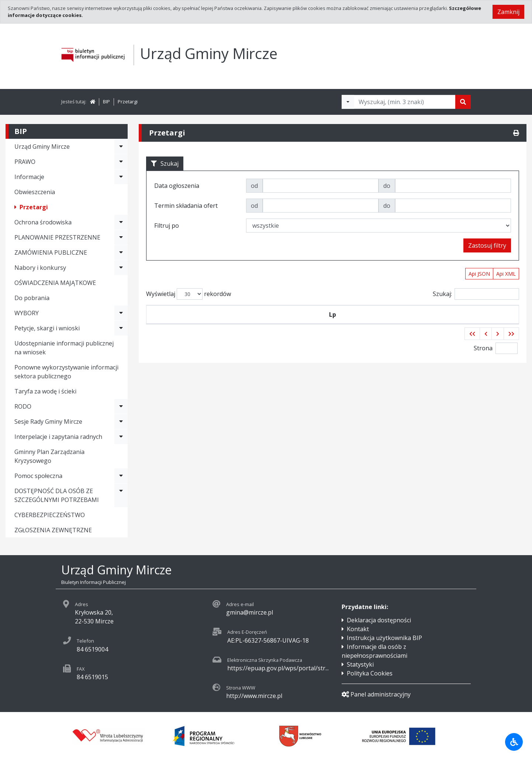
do (387, 186)
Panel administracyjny (376, 694)
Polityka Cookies (370, 673)
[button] (472, 334)
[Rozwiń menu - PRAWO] (121, 162)
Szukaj (165, 164)
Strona (483, 348)
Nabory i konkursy (40, 268)
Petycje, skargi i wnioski (47, 328)
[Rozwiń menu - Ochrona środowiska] (121, 222)
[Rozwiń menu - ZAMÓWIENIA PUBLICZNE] (121, 252)
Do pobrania (32, 298)
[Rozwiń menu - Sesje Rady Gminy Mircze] (121, 422)
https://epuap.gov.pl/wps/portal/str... (278, 668)
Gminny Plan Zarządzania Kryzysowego (49, 456)
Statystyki (360, 664)
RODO (23, 406)
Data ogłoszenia (271, 314)
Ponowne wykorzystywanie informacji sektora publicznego (66, 372)
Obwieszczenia (35, 192)
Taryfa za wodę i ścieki (45, 391)
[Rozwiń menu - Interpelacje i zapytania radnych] (121, 437)
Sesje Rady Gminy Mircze (48, 422)
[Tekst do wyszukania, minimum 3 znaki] (405, 102)
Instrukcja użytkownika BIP (384, 638)
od (254, 186)
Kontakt (358, 629)
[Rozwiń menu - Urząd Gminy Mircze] (121, 147)
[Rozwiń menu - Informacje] (121, 177)
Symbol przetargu (199, 314)
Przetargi (128, 102)
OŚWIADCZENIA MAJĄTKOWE (55, 283)
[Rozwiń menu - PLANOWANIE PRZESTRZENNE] (121, 237)
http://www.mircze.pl (254, 696)
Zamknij (508, 12)
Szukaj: (476, 294)
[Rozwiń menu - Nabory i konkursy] (121, 268)
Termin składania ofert (470, 314)
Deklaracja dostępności (379, 620)
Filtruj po (167, 226)
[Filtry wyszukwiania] (348, 102)
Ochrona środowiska (43, 222)
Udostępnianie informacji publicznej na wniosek (64, 348)
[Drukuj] (516, 133)
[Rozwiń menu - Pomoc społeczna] (121, 476)
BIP (106, 102)
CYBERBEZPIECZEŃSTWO (50, 515)
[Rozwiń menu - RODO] (121, 406)
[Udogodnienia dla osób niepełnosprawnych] (514, 742)
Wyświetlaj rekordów (189, 294)
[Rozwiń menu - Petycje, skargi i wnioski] (121, 328)
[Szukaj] (463, 102)
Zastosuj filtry (487, 245)
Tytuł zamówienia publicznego (365, 314)
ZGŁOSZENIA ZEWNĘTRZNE (53, 530)
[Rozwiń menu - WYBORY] (121, 313)
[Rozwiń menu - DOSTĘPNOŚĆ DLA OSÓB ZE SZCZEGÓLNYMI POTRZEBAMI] (121, 495)
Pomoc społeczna (38, 476)
